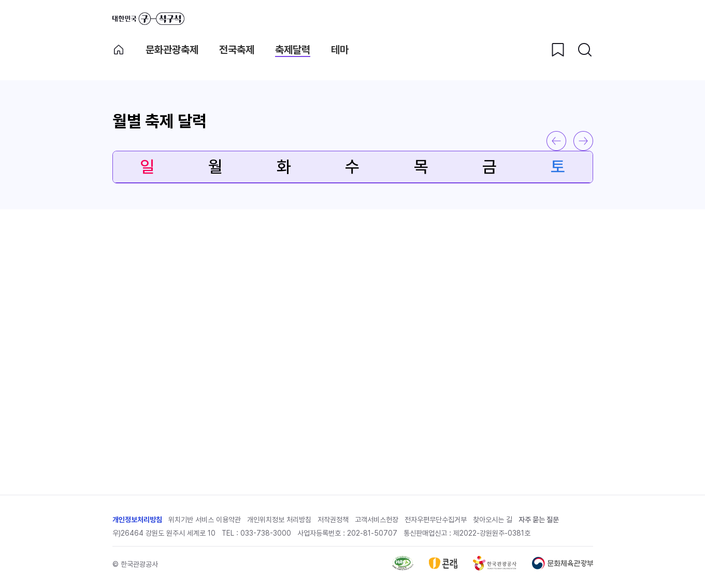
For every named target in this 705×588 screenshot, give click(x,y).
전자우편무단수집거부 (436, 520)
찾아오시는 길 (493, 520)
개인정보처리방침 (137, 520)
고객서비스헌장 (377, 520)
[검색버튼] (585, 50)
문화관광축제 (172, 50)
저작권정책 (333, 520)
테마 (340, 50)
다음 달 (583, 141)
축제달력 (293, 50)
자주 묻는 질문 (539, 520)
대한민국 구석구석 (148, 19)
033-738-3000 (266, 533)
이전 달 (556, 141)
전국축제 (237, 50)
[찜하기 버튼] (558, 50)
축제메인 (119, 50)
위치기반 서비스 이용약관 (205, 520)
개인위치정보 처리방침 (279, 520)
